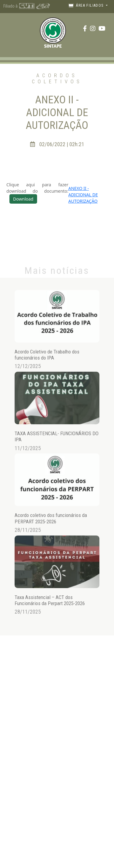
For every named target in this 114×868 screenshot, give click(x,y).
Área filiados (87, 5)
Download (23, 199)
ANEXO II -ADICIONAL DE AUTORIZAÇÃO (83, 195)
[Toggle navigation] (10, 28)
